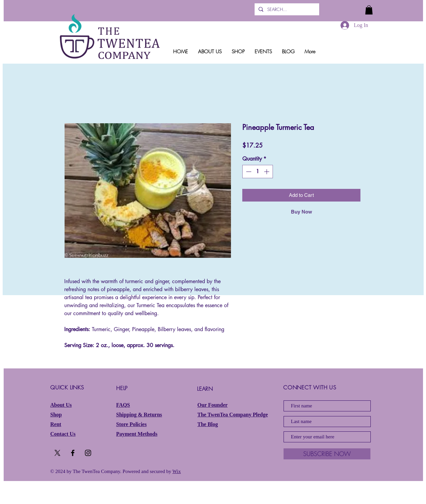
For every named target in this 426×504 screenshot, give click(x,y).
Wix (177, 471)
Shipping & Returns (139, 415)
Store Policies (131, 424)
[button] (369, 10)
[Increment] (267, 172)
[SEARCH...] (286, 9)
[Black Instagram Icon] (88, 453)
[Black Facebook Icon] (73, 453)
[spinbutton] (258, 172)
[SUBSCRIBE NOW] (327, 454)
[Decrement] (248, 172)
